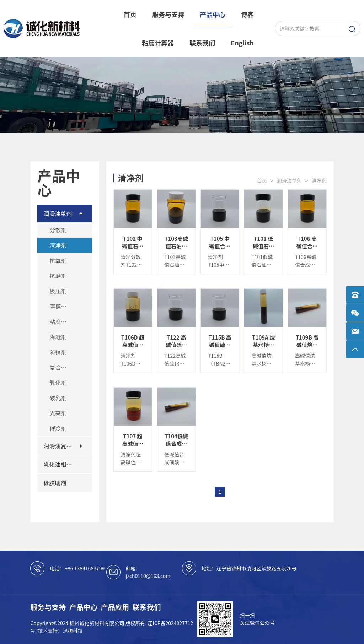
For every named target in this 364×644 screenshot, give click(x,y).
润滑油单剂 (289, 180)
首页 (262, 180)
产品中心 (83, 607)
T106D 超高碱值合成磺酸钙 (133, 341)
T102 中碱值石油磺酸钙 (133, 242)
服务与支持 (48, 607)
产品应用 (115, 607)
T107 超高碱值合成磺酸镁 (133, 440)
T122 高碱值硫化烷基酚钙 (176, 341)
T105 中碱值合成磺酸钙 (220, 242)
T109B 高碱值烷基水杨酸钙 (307, 341)
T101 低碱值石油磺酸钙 (263, 242)
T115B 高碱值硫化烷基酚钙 (220, 341)
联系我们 (147, 607)
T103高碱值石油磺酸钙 (176, 242)
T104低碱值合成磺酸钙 (176, 440)
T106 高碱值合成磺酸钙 (307, 242)
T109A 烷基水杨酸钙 (263, 341)
